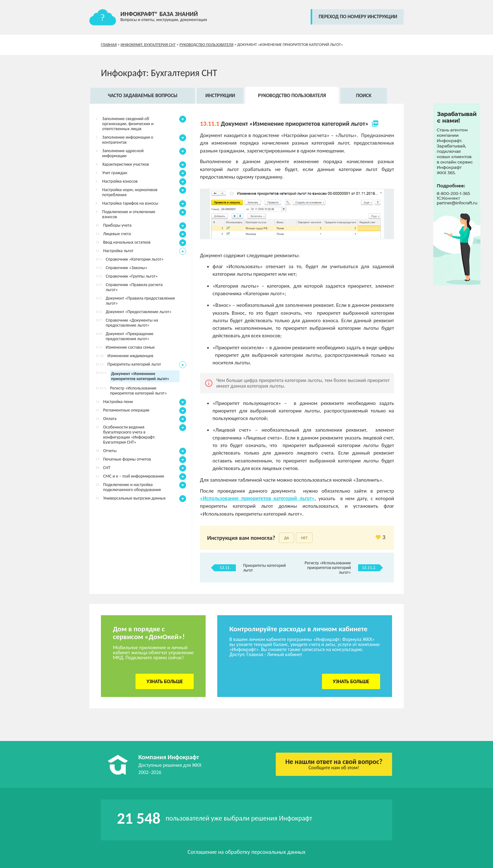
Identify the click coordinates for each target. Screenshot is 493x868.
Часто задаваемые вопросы (143, 95)
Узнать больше (165, 681)
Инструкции (220, 95)
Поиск (364, 95)
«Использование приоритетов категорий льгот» (257, 498)
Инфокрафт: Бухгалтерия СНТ (148, 44)
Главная (109, 44)
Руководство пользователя (207, 44)
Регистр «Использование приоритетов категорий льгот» (328, 568)
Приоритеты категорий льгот (264, 568)
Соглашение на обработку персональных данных (247, 852)
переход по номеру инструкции (358, 17)
